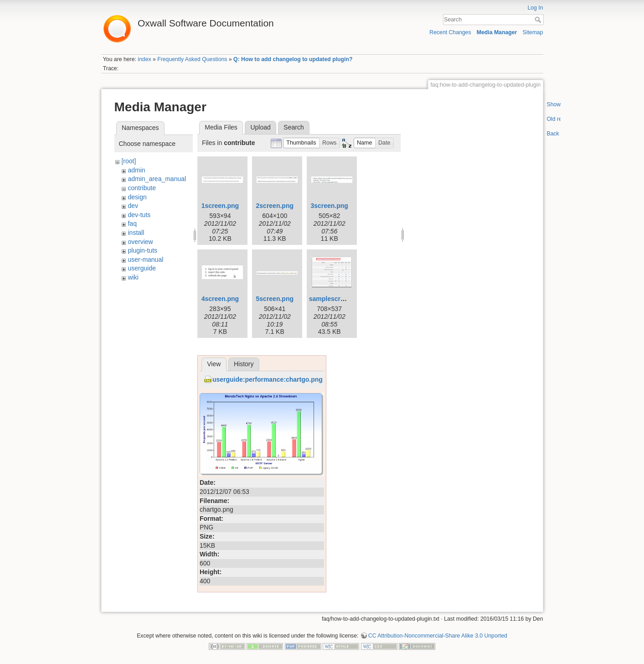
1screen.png (220, 206)
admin (136, 170)
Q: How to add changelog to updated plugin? (293, 59)
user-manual (145, 259)
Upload (260, 127)
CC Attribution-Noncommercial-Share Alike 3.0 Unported (438, 636)
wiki (133, 277)
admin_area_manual (157, 179)
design (137, 197)
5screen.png (275, 299)
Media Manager (497, 32)
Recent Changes (450, 32)
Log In (535, 8)
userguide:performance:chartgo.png (268, 379)
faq (132, 223)
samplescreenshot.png (344, 299)
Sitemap (533, 32)
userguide (142, 268)
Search (539, 20)
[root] (129, 161)
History (244, 364)
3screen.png (329, 206)
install (136, 233)
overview (140, 242)
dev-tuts (139, 215)
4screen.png (220, 299)
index (144, 59)
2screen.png (275, 206)
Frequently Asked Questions (192, 59)
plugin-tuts (142, 250)
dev (133, 206)
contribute (142, 188)
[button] (301, 143)
